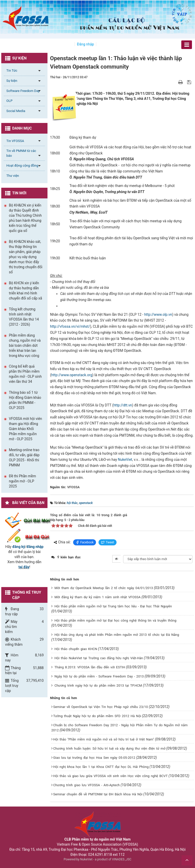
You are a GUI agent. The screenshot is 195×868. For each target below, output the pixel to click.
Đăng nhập (85, 44)
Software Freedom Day (23, 91)
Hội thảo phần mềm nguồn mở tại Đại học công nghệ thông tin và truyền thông (115, 620)
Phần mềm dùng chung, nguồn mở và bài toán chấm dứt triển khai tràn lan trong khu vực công (25, 345)
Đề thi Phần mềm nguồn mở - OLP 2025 (22, 481)
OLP (9, 101)
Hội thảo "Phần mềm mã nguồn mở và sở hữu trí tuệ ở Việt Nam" (103, 739)
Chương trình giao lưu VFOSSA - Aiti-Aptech (86, 785)
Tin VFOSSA (15, 141)
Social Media (16, 111)
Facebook (85, 542)
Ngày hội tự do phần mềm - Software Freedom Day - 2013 (99, 676)
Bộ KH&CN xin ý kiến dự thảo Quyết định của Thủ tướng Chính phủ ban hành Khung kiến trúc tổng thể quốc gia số (25, 218)
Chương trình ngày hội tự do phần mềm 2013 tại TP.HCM (98, 685)
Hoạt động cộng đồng (22, 165)
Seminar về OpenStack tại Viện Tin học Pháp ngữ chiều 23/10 (100, 707)
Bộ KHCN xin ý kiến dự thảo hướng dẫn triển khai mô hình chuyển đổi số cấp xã (26, 291)
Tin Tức (12, 70)
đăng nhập (35, 547)
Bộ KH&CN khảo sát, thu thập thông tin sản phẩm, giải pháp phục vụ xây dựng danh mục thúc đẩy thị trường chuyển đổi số (26, 257)
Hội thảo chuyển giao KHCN (76, 649)
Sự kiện (12, 81)
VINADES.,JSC (122, 859)
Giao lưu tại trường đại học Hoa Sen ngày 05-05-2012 (94, 758)
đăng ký (19, 547)
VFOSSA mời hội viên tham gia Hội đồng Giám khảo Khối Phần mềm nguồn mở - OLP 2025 (26, 429)
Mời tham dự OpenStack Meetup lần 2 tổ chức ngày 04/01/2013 (104, 588)
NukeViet (125, 460)
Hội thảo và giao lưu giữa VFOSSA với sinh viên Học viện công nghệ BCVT (110, 776)
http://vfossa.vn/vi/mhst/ (70, 326)
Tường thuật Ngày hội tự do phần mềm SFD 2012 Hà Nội (97, 716)
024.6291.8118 (100, 855)
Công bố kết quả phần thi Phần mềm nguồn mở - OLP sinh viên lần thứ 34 (25, 374)
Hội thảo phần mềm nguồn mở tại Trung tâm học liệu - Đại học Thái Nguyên (113, 606)
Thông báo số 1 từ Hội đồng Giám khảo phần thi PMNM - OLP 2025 (25, 400)
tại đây (24, 567)
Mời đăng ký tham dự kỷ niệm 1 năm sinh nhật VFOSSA (97, 597)
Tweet (108, 542)
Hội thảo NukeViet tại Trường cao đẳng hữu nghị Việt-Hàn (99, 658)
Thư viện (13, 176)
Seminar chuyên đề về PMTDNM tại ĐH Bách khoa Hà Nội (98, 794)
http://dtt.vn (123, 405)
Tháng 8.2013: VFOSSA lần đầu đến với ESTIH (90, 667)
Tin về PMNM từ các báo (21, 153)
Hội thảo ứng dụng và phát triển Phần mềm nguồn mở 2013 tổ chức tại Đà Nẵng (117, 635)
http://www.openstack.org (72, 375)
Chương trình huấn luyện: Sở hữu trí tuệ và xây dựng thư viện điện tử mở (109, 748)
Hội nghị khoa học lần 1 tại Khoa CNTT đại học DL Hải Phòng (101, 767)
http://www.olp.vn (158, 314)
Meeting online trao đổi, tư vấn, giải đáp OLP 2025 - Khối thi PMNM (24, 457)
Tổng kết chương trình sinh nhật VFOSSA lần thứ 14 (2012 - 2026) (24, 317)
